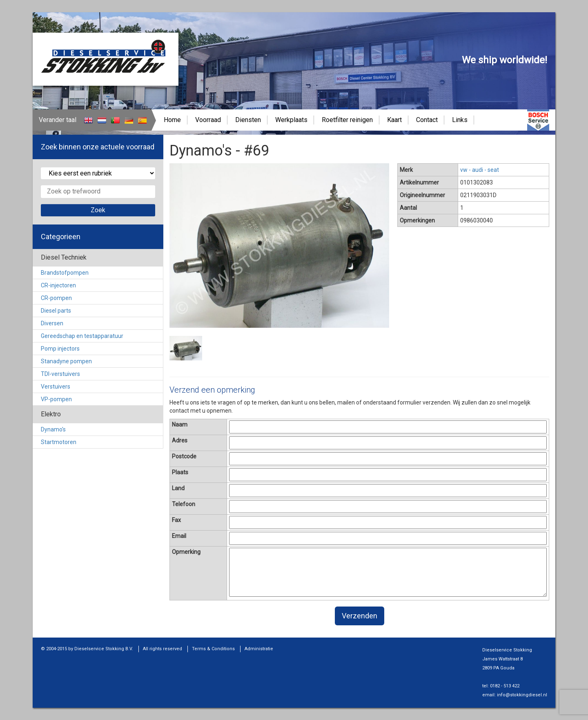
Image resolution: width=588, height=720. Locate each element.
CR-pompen (56, 298)
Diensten (248, 120)
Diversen (52, 323)
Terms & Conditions (213, 649)
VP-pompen (56, 399)
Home (172, 120)
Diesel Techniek (64, 257)
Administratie (259, 649)
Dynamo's (53, 429)
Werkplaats (291, 120)
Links (460, 120)
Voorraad (208, 120)
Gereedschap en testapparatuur (82, 336)
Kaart (394, 120)
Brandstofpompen (65, 273)
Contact (427, 120)
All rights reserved (163, 649)
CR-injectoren (58, 285)
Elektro (51, 414)
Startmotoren (59, 442)
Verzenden (360, 616)
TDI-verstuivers (60, 374)
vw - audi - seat (480, 170)
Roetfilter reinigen (347, 120)
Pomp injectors (60, 349)
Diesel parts (56, 311)
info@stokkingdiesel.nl (522, 695)
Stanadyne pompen (66, 361)
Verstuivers (56, 387)
